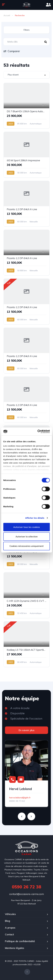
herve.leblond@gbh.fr (20, 798)
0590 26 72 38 (26, 887)
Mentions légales (15, 948)
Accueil (7, 15)
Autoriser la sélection (27, 536)
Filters (26, 30)
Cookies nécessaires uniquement (26, 546)
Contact (9, 934)
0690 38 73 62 (17, 801)
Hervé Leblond (20, 789)
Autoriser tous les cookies (27, 527)
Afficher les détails (35, 518)
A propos (10, 928)
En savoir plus (27, 730)
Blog (7, 921)
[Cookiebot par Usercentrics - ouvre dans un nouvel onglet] (38, 431)
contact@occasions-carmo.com (26, 894)
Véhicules (10, 914)
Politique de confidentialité (20, 941)
